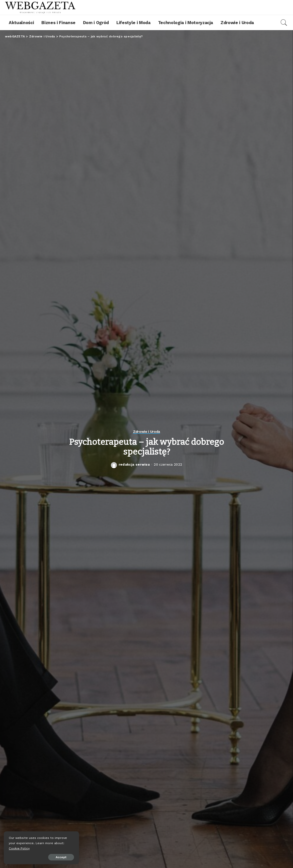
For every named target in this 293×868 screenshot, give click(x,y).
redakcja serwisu (134, 464)
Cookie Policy (19, 848)
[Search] (284, 23)
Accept (61, 857)
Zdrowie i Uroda (146, 432)
